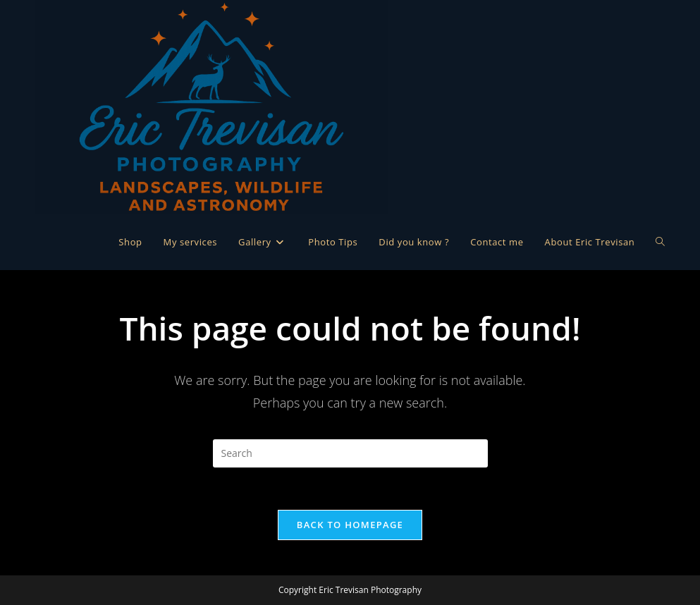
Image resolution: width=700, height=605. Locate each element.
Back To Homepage (350, 525)
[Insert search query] (350, 453)
